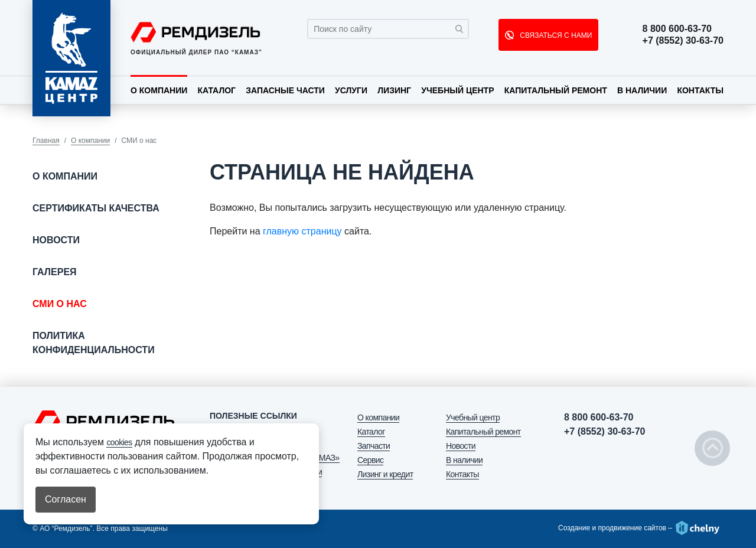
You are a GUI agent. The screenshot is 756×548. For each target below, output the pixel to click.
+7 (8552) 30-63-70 (683, 41)
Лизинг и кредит (385, 474)
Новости (56, 240)
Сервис (370, 460)
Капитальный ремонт (556, 90)
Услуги (351, 90)
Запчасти (374, 446)
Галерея (55, 272)
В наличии (642, 90)
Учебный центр (457, 90)
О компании (159, 90)
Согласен (66, 499)
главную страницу (302, 231)
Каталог (216, 90)
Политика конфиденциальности (94, 343)
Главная (46, 141)
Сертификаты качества (96, 208)
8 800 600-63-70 (677, 29)
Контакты (700, 90)
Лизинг (394, 90)
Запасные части (285, 90)
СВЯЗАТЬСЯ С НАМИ (555, 35)
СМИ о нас (60, 304)
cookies (119, 442)
